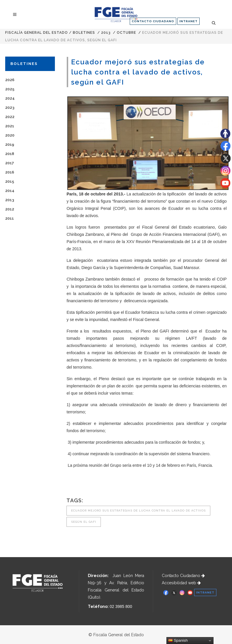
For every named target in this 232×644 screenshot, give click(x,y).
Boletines (84, 33)
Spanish (178, 641)
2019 (10, 144)
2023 (10, 108)
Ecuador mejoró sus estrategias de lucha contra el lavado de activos (138, 510)
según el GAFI (84, 522)
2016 (10, 172)
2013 (106, 33)
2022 (10, 117)
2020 (10, 135)
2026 (10, 80)
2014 (10, 191)
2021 (10, 126)
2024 (10, 98)
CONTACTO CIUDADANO (153, 21)
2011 (10, 218)
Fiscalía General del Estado (37, 33)
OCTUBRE (126, 33)
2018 (10, 154)
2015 (10, 181)
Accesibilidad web (181, 583)
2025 (10, 89)
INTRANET (189, 21)
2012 (10, 209)
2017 (10, 163)
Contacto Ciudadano (183, 576)
